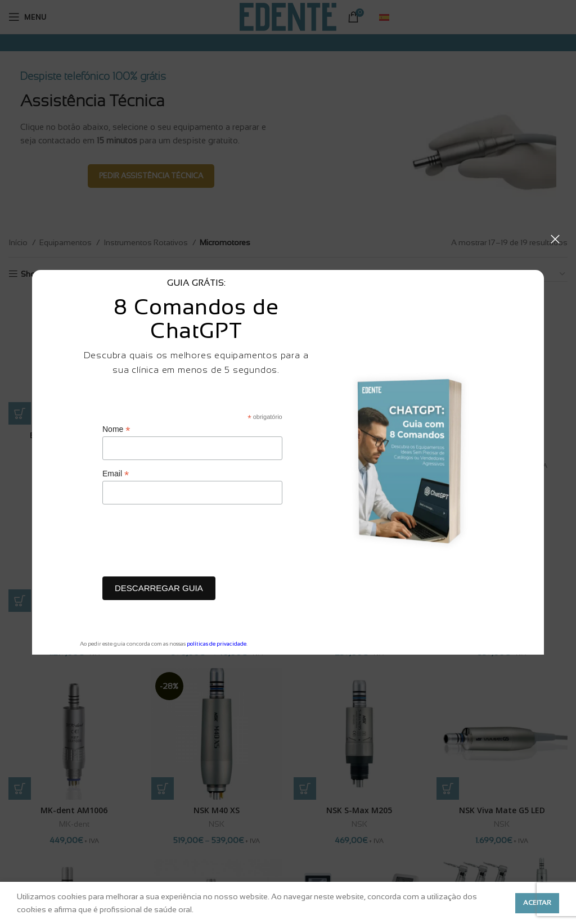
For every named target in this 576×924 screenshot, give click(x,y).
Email (116, 474)
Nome (116, 429)
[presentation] (188, 543)
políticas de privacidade (217, 644)
